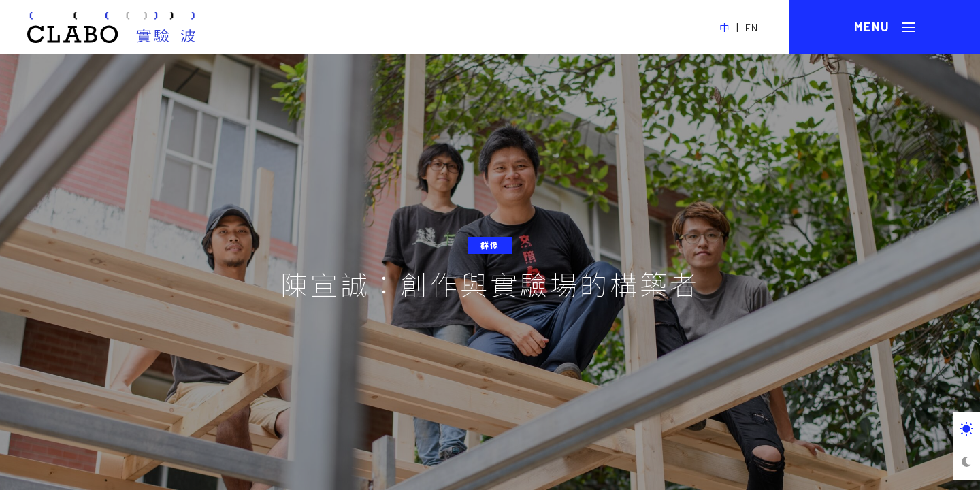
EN (752, 28)
